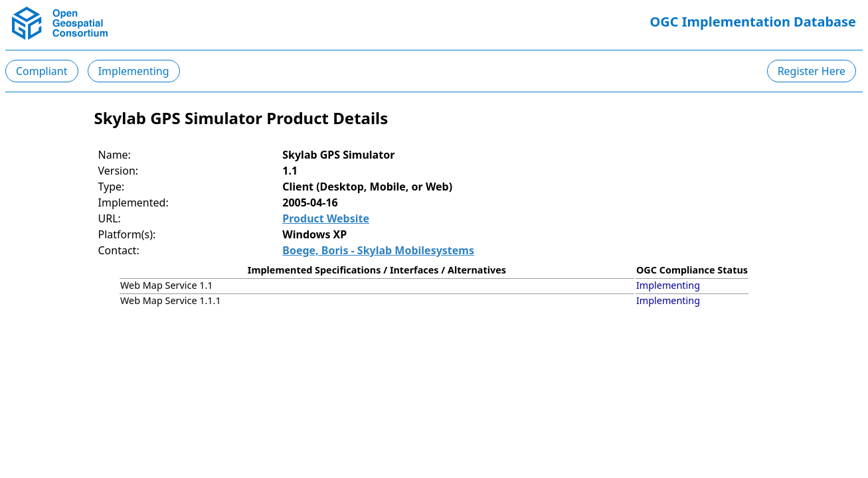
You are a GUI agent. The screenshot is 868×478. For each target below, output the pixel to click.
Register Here (812, 71)
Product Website (326, 218)
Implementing (134, 71)
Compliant (42, 71)
